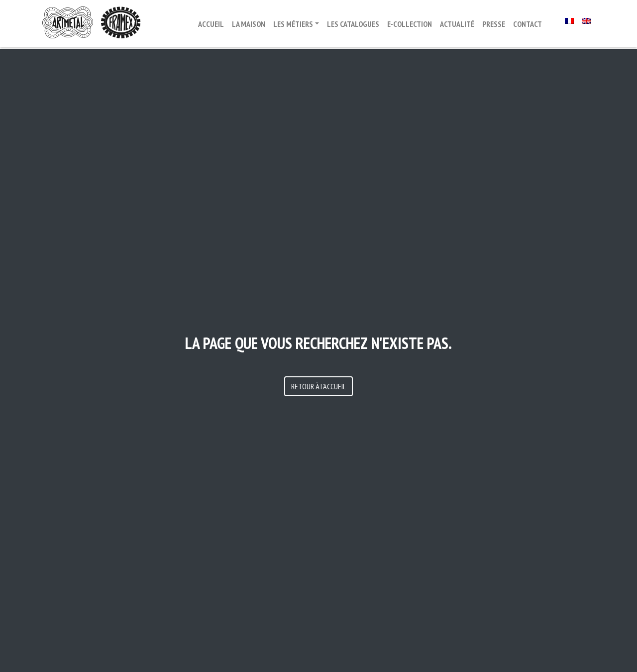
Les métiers (293, 24)
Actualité (457, 24)
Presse (494, 24)
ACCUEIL (211, 24)
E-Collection (410, 24)
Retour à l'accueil (318, 386)
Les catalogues (353, 24)
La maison (249, 24)
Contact (528, 24)
